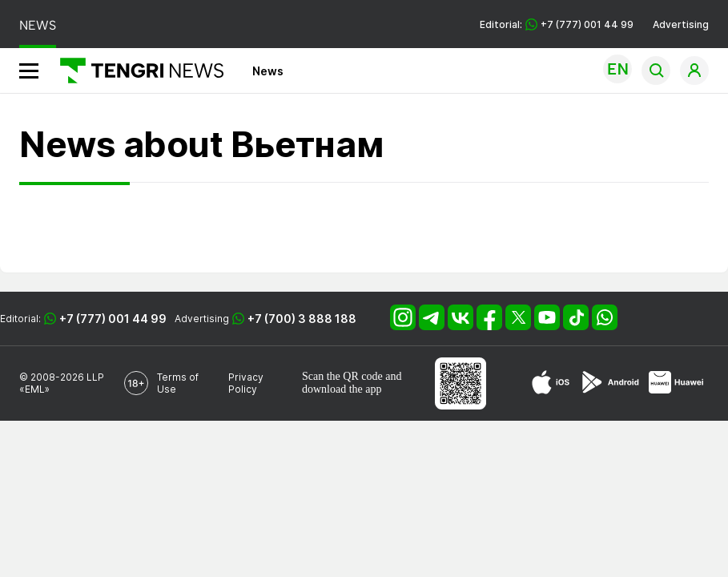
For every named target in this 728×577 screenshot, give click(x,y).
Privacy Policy (246, 383)
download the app (342, 389)
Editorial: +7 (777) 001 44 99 (557, 24)
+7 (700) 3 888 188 (302, 319)
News (268, 71)
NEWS (38, 25)
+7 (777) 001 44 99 (113, 319)
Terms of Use (178, 383)
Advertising (681, 24)
